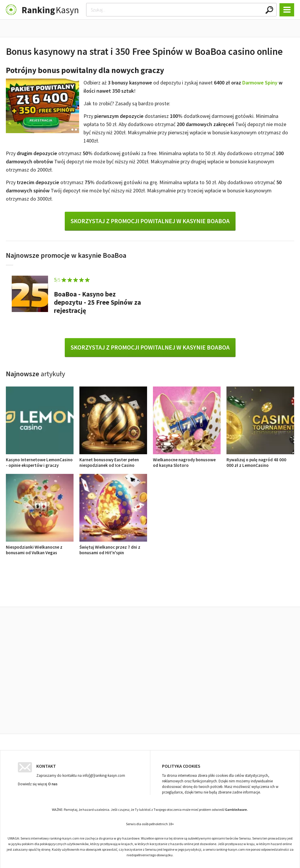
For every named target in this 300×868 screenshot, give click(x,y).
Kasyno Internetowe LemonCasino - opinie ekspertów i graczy (40, 460)
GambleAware (236, 808)
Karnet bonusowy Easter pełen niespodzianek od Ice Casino (113, 460)
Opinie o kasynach (174, 593)
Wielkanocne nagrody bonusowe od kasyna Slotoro (187, 460)
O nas (53, 783)
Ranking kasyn (218, 593)
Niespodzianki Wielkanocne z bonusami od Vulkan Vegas (40, 547)
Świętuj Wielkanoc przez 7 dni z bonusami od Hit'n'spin (113, 547)
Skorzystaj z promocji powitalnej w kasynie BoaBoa (150, 221)
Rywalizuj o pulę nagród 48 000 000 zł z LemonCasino (260, 460)
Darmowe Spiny (260, 83)
